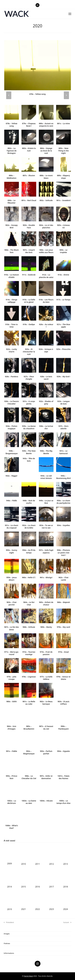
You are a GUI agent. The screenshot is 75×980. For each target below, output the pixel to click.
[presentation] (9, 95)
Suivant (67, 922)
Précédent (9, 922)
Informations (9, 953)
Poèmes (7, 943)
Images (7, 934)
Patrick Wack (28, 976)
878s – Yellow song (38, 94)
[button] (70, 14)
